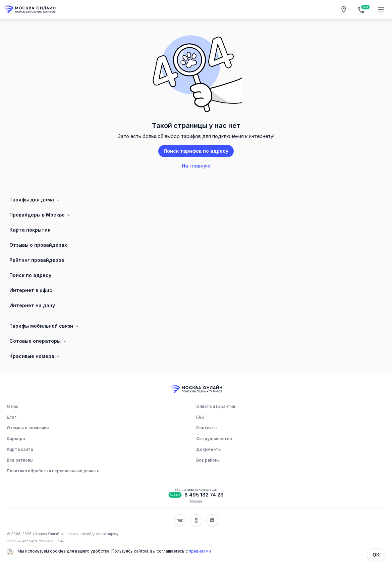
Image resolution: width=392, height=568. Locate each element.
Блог (12, 417)
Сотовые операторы (38, 341)
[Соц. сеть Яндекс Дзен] (212, 520)
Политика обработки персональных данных (53, 471)
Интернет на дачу (32, 305)
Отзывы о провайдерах (38, 245)
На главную (196, 166)
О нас (12, 406)
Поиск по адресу (30, 275)
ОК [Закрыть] (376, 555)
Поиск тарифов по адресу (196, 151)
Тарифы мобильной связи (45, 326)
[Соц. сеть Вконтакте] (180, 520)
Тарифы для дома (35, 200)
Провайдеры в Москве (40, 215)
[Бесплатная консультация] (362, 9)
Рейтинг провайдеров (37, 260)
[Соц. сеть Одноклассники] (196, 520)
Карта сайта (20, 449)
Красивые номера (35, 356)
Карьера (16, 439)
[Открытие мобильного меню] (381, 9)
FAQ (200, 417)
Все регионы (20, 460)
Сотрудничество (214, 439)
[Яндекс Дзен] (212, 520)
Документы (209, 449)
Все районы (208, 460)
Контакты (207, 428)
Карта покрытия (30, 230)
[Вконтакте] (180, 520)
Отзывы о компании (28, 428)
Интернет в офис (31, 290)
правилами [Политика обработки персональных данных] (200, 551)
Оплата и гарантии (216, 406)
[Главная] (30, 9)
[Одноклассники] (196, 520)
